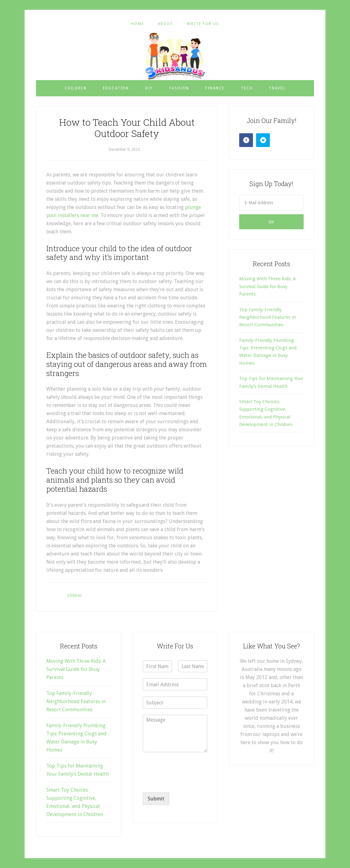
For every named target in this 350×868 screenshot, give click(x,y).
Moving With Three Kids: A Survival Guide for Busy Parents (268, 286)
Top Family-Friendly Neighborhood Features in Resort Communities (268, 317)
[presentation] (190, 782)
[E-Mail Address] (271, 203)
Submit (156, 799)
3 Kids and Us (175, 56)
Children (75, 596)
